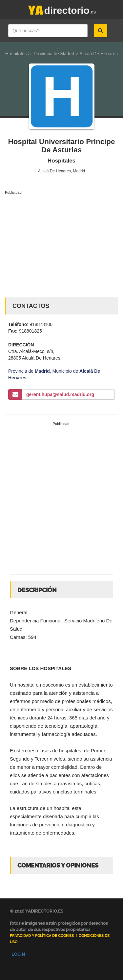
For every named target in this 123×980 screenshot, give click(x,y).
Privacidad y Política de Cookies (42, 936)
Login (18, 954)
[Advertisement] (61, 245)
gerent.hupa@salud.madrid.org (60, 394)
